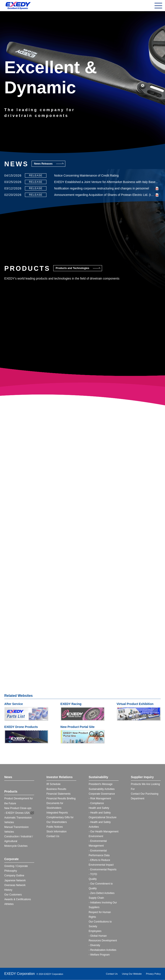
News (8, 777)
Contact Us (53, 836)
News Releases (43, 164)
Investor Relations (59, 777)
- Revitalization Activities (103, 950)
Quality (93, 879)
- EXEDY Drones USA (17, 813)
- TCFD (93, 874)
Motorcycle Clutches (16, 846)
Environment (96, 836)
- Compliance (96, 803)
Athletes (9, 904)
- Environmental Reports (103, 870)
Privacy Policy (153, 974)
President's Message (101, 784)
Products (11, 791)
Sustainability (99, 777)
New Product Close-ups (18, 808)
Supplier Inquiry (142, 777)
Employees (95, 931)
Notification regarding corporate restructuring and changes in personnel (102, 188)
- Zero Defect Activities (102, 893)
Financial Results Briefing (61, 799)
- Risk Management (100, 799)
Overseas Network (15, 885)
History (8, 890)
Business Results (56, 789)
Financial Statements (58, 794)
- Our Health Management (104, 832)
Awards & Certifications (18, 899)
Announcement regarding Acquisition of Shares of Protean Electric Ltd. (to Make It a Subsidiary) (106, 195)
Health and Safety (99, 808)
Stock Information (56, 832)
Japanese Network (15, 880)
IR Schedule (53, 784)
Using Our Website (132, 974)
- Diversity (94, 945)
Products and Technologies (72, 268)
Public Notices (55, 827)
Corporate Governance (102, 794)
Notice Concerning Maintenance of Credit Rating (86, 175)
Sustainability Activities (102, 789)
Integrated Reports (57, 813)
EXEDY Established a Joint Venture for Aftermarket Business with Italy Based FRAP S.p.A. (106, 182)
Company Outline (14, 876)
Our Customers (13, 895)
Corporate (11, 859)
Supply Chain (96, 898)
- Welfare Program (99, 955)
